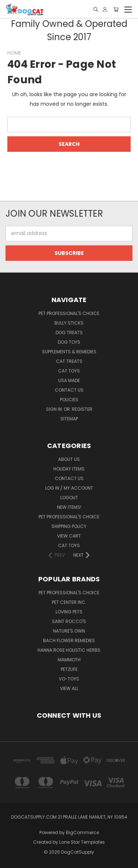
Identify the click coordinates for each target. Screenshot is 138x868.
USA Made (69, 380)
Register (82, 409)
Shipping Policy (69, 526)
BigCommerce (82, 832)
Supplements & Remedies (69, 352)
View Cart (69, 536)
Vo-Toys (69, 679)
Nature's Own (69, 631)
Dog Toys (69, 342)
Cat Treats (69, 361)
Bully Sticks (69, 323)
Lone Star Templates (82, 842)
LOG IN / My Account (69, 488)
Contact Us (69, 390)
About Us (69, 459)
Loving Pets (69, 612)
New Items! (69, 507)
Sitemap (69, 419)
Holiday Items (69, 469)
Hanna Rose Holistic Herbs (69, 650)
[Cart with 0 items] (116, 9)
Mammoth (69, 660)
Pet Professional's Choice (69, 313)
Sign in (54, 409)
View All (69, 688)
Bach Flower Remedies (69, 640)
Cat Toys (69, 371)
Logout (69, 498)
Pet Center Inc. (69, 602)
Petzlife (69, 669)
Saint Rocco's (69, 621)
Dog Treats (69, 332)
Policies (69, 400)
